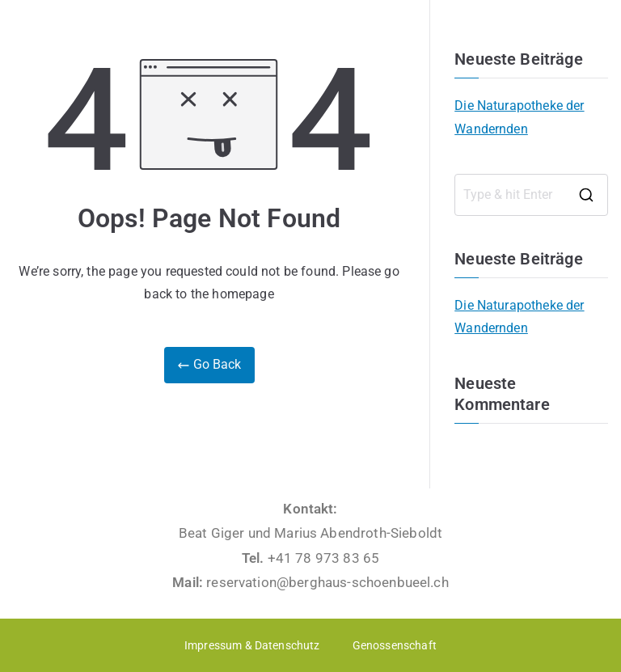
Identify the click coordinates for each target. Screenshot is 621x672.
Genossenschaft (395, 645)
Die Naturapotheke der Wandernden (519, 117)
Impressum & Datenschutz (252, 645)
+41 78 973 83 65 (324, 558)
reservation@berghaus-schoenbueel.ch (327, 582)
